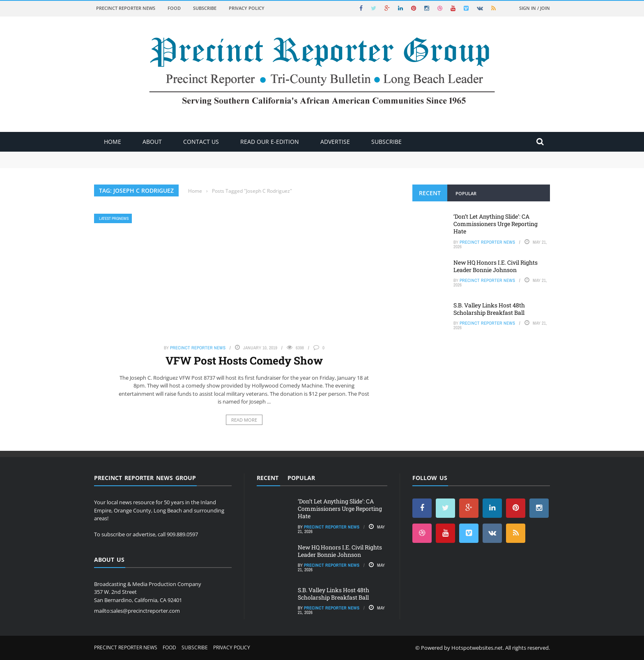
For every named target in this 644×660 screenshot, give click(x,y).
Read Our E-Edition (270, 142)
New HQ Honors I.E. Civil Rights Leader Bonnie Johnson (496, 266)
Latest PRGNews (114, 218)
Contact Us (201, 142)
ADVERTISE (335, 142)
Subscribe (205, 8)
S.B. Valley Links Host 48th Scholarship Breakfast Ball (489, 309)
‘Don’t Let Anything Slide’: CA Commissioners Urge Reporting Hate (496, 224)
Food (174, 8)
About (152, 142)
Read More (244, 420)
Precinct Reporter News (126, 8)
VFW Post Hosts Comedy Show (244, 360)
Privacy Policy (247, 8)
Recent (430, 193)
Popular (466, 193)
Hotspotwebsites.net (477, 648)
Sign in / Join (535, 8)
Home (113, 142)
